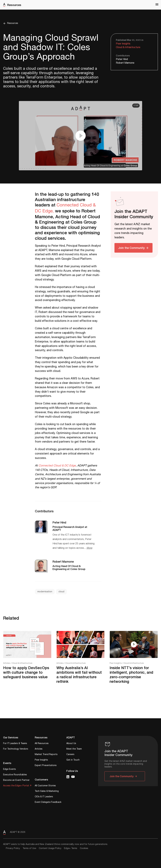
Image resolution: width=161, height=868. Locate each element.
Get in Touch (73, 760)
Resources (14, 5)
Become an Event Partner (16, 780)
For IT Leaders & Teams (15, 744)
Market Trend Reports (46, 755)
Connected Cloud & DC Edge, (65, 208)
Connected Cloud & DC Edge (57, 466)
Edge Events (10, 769)
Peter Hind (122, 59)
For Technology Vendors (16, 749)
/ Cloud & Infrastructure (22, 663)
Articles (7, 663)
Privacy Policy (13, 848)
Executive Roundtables (15, 775)
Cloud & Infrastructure (128, 47)
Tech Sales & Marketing (47, 791)
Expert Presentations (46, 766)
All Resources (42, 744)
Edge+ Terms (71, 848)
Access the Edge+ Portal (16, 786)
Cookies (84, 848)
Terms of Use (29, 848)
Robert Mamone (125, 63)
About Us (71, 744)
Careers (70, 755)
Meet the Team (74, 749)
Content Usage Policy (50, 848)
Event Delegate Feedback (48, 802)
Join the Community (131, 248)
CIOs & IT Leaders (44, 797)
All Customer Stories (45, 786)
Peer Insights (123, 44)
